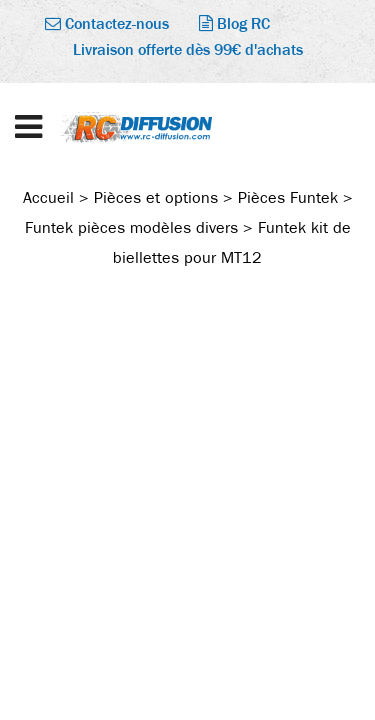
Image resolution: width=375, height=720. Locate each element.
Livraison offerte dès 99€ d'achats (188, 49)
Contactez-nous (107, 23)
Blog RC (234, 23)
